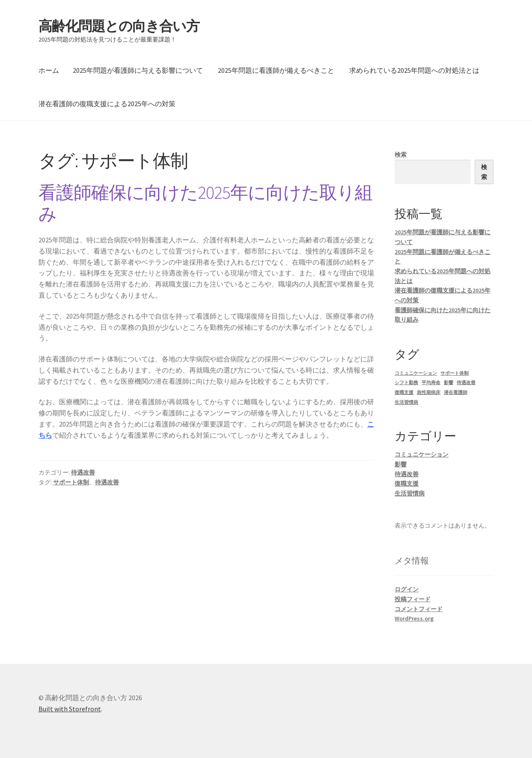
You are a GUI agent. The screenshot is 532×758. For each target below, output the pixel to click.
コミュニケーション (422, 454)
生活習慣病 (410, 493)
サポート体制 (71, 482)
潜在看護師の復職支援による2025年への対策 (107, 104)
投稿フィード (413, 599)
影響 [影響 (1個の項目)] (449, 383)
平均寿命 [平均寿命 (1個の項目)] (431, 383)
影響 (401, 464)
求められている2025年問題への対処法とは (414, 70)
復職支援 (407, 483)
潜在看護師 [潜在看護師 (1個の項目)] (456, 392)
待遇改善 (83, 472)
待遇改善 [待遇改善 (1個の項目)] (466, 383)
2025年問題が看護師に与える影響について (138, 70)
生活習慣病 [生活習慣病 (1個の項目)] (406, 402)
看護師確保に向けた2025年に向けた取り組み (205, 203)
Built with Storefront (70, 709)
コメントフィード (419, 609)
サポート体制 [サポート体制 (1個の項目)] (455, 373)
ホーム (49, 70)
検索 (401, 155)
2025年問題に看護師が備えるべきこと (276, 70)
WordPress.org (414, 618)
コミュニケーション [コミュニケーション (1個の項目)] (416, 373)
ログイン (407, 589)
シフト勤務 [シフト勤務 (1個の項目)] (406, 383)
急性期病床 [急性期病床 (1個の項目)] (429, 392)
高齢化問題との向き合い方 (119, 26)
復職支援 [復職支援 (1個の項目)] (404, 392)
